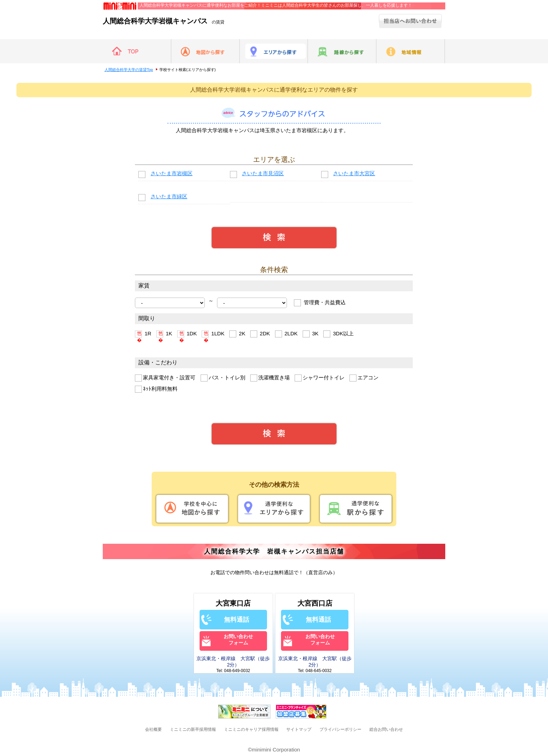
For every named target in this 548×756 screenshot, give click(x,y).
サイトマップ (299, 729)
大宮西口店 (315, 603)
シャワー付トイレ (320, 378)
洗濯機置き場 (270, 378)
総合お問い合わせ (386, 729)
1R (143, 334)
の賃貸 (164, 22)
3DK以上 (338, 334)
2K (237, 334)
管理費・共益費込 (320, 303)
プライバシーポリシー (340, 729)
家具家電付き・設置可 (165, 378)
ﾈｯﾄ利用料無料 (156, 389)
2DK (260, 334)
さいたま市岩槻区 (172, 173)
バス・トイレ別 (223, 378)
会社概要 (153, 729)
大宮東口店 (233, 603)
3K (311, 334)
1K (164, 334)
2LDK (286, 334)
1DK (187, 334)
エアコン (364, 378)
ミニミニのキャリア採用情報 (251, 729)
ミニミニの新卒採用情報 (193, 729)
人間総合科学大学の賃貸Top (129, 70)
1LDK (213, 334)
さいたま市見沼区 (263, 173)
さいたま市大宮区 (354, 173)
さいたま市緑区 (169, 196)
